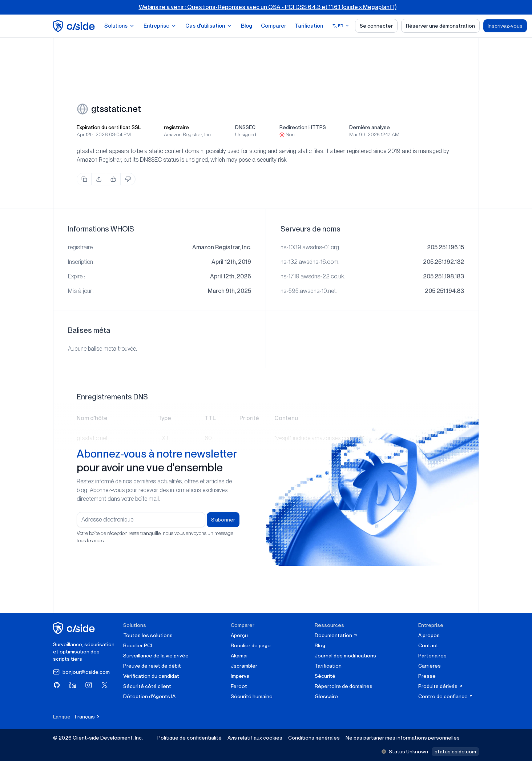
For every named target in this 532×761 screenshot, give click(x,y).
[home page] (75, 26)
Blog (247, 26)
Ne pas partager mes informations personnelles (403, 738)
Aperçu (239, 635)
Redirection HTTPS (303, 127)
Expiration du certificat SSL (109, 127)
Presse (427, 676)
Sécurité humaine (252, 696)
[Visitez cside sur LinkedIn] (73, 685)
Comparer (273, 26)
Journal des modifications (345, 656)
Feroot (239, 686)
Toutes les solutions (148, 635)
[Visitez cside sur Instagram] (89, 685)
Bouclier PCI (138, 645)
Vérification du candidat (151, 676)
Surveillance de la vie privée (156, 656)
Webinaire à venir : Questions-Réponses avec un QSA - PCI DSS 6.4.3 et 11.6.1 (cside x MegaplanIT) (268, 7)
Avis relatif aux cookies (255, 738)
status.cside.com (455, 752)
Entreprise (160, 26)
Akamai (239, 656)
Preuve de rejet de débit (152, 666)
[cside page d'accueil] (75, 628)
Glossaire (326, 696)
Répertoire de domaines (344, 686)
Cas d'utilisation (209, 26)
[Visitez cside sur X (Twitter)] (105, 685)
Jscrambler (244, 666)
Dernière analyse (370, 127)
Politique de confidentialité (190, 738)
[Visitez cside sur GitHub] (57, 685)
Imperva (240, 676)
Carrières (430, 666)
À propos (429, 635)
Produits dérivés (441, 686)
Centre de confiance (446, 696)
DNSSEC (245, 127)
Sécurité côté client (147, 686)
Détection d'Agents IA (149, 696)
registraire (176, 127)
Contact (428, 645)
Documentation (336, 635)
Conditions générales (314, 738)
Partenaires (432, 656)
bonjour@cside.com (81, 672)
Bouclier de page (251, 645)
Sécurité (325, 676)
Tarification (309, 26)
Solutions (120, 26)
